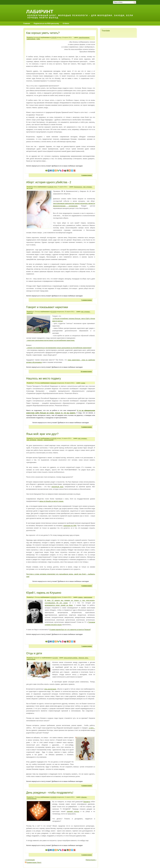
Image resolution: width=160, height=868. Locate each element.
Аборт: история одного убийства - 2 (49, 182)
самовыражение (48, 440)
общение (40, 440)
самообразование (84, 37)
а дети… (92, 728)
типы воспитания (50, 689)
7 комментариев (87, 646)
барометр (87, 802)
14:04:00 (54, 797)
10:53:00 (54, 37)
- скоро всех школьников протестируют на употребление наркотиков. (50, 340)
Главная (27, 23)
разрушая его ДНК (70, 526)
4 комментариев (87, 175)
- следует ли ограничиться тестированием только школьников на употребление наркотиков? (59, 348)
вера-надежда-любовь (71, 658)
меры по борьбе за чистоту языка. (52, 501)
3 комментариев (87, 855)
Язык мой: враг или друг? (42, 434)
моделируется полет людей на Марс (59, 605)
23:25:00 (54, 438)
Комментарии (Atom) (34, 862)
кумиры (81, 597)
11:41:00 (55, 658)
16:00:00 (51, 187)
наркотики (30, 313)
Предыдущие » (91, 860)
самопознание (31, 39)
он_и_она (30, 188)
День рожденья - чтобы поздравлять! (50, 793)
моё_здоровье (88, 187)
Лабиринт (40, 11)
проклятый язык (57, 487)
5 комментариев (87, 300)
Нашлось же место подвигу (44, 378)
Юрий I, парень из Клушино (44, 593)
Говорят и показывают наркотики (47, 307)
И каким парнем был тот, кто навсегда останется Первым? (70, 630)
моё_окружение (32, 440)
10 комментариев (86, 371)
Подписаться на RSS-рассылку (46, 23)
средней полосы (73, 811)
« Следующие (30, 860)
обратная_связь (83, 658)
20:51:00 (54, 383)
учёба (38, 39)
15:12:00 (54, 312)
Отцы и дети (34, 653)
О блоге (66, 23)
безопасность (78, 187)
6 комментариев (87, 427)
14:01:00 (54, 597)
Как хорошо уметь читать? (43, 33)
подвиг (83, 383)
